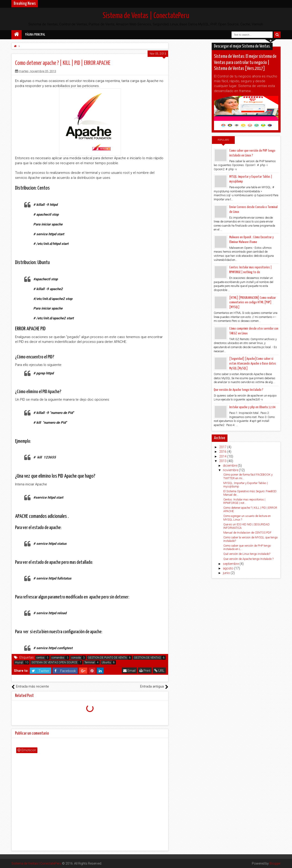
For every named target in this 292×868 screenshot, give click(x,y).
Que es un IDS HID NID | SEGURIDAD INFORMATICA (246, 526)
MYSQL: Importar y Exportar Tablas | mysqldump (246, 485)
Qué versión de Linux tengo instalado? (247, 554)
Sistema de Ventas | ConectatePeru (146, 16)
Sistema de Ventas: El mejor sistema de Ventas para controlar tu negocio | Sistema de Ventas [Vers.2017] (245, 62)
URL (159, 671)
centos (40, 658)
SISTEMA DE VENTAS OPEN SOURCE (54, 662)
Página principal (35, 35)
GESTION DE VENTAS (147, 658)
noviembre (231, 470)
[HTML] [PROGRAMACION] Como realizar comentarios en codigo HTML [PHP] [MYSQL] (253, 303)
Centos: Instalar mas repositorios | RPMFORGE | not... (244, 501)
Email (129, 671)
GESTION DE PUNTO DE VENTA (107, 658)
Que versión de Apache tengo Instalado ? (239, 390)
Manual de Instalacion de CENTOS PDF (247, 533)
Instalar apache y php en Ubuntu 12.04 (252, 407)
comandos (58, 658)
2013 (223, 461)
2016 (223, 452)
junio (227, 573)
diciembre (230, 466)
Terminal (90, 662)
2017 (223, 447)
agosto (228, 568)
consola (76, 658)
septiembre (231, 564)
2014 (223, 456)
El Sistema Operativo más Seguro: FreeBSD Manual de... (250, 493)
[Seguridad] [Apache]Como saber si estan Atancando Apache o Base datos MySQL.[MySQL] (253, 364)
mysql (19, 662)
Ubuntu (106, 662)
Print (145, 671)
